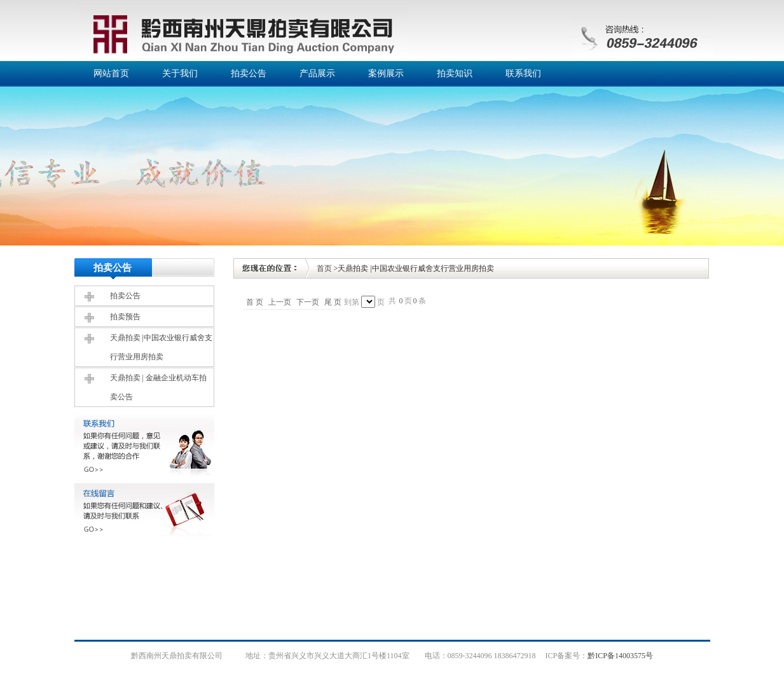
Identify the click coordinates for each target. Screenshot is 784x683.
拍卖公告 (249, 73)
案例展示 (386, 73)
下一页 (308, 302)
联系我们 (523, 73)
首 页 (255, 302)
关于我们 (180, 73)
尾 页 (333, 302)
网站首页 (111, 73)
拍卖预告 (125, 317)
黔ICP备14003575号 (620, 656)
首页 (324, 268)
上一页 (280, 302)
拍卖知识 (455, 73)
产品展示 (317, 73)
